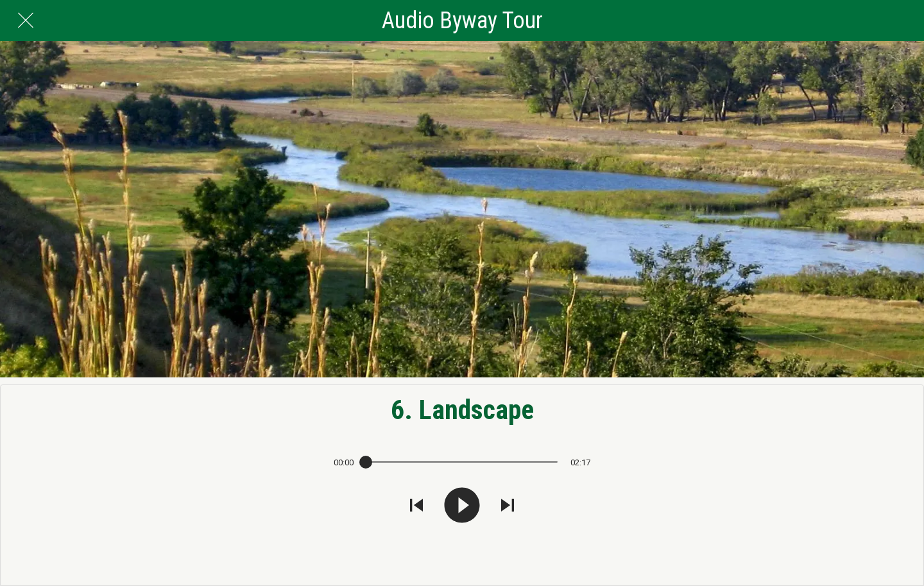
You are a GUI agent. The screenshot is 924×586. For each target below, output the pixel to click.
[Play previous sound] (416, 506)
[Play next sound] (508, 506)
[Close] (26, 21)
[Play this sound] (462, 506)
